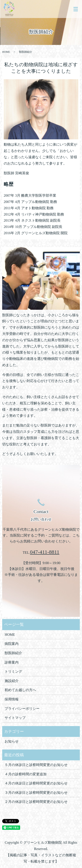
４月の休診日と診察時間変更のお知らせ (36, 783)
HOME (6, 52)
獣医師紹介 (13, 653)
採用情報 (12, 699)
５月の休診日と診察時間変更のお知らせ (36, 765)
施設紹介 (12, 681)
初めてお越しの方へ (20, 690)
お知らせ (12, 741)
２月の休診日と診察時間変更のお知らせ (36, 802)
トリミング (13, 671)
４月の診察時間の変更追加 (26, 774)
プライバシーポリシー (22, 709)
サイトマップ (15, 718)
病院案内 (12, 644)
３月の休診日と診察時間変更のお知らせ (36, 793)
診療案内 (12, 662)
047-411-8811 (45, 552)
